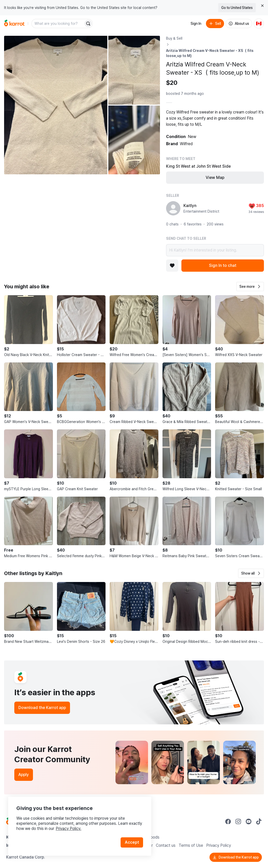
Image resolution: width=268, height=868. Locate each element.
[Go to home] (14, 24)
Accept (132, 842)
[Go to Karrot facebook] (228, 821)
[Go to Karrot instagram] (238, 821)
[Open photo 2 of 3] (134, 70)
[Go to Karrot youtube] (249, 821)
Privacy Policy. (68, 829)
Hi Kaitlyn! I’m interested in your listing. (215, 250)
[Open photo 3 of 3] (134, 140)
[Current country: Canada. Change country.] (259, 24)
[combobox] (58, 24)
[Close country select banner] (262, 6)
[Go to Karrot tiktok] (259, 821)
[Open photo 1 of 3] (56, 105)
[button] (250, 287)
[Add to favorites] (172, 266)
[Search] (88, 24)
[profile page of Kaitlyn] (173, 208)
